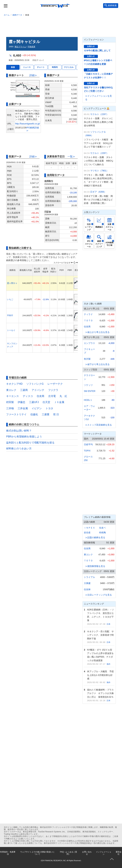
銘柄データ (17, 15)
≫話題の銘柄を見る (95, 537)
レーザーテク (55, 384)
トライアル (89, 577)
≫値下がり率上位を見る (97, 364)
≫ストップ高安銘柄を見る (98, 425)
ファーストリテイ (16, 414)
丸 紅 (63, 396)
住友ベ (102, 528)
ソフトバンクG (35, 384)
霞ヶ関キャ (12, 283)
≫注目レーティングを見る (98, 595)
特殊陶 (102, 533)
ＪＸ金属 (59, 402)
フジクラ (53, 390)
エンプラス (89, 343)
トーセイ (11, 330)
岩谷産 (87, 533)
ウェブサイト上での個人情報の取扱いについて (37, 853)
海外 (108, 664)
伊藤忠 (21, 402)
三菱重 (46, 414)
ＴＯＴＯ (88, 321)
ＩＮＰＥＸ (89, 528)
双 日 (56, 414)
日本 (108, 624)
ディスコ (28, 396)
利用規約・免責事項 (8, 853)
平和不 (10, 315)
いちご (10, 299)
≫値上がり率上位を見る (97, 332)
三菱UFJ (34, 402)
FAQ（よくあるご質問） (68, 853)
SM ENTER (90, 391)
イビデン (37, 408)
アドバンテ (38, 390)
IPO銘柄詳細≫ (33, 129)
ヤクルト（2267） (99, 114)
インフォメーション (104, 853)
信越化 (34, 414)
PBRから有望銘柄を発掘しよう (24, 437)
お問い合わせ (87, 853)
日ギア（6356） (98, 192)
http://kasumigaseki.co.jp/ (28, 124)
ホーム (7, 15)
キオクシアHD (14, 384)
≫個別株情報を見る (95, 566)
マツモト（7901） (99, 171)
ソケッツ (88, 385)
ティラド (88, 314)
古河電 (52, 396)
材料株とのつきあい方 (19, 448)
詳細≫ (33, 75)
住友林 (87, 589)
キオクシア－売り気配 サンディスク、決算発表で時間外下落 (100, 635)
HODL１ (88, 400)
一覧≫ (71, 157)
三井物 (10, 408)
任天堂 (46, 402)
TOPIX (87, 451)
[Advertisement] (61, 26)
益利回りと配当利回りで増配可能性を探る (30, 443)
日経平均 (88, 444)
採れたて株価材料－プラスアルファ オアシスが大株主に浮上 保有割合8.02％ (100, 693)
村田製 (10, 402)
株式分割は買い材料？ (19, 431)
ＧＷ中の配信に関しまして (97, 50)
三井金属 (23, 408)
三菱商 (24, 390)
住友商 (41, 396)
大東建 (87, 583)
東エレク (11, 390)
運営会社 (119, 853)
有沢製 (87, 359)
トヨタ (49, 408)
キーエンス (13, 396)
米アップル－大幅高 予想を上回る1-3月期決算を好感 (100, 675)
